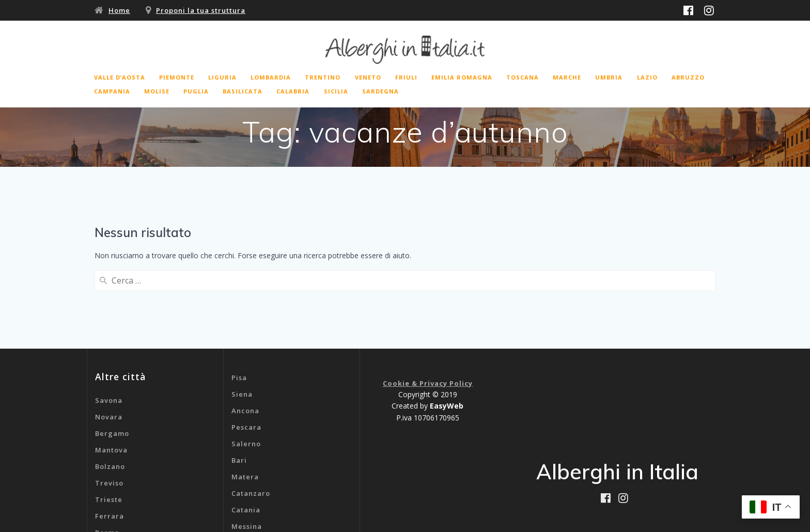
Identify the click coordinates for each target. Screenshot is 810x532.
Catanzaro (251, 412)
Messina (247, 445)
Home (119, 10)
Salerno (246, 362)
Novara (109, 335)
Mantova (111, 368)
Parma (107, 451)
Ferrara (110, 434)
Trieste (109, 418)
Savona (109, 319)
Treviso (109, 401)
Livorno (109, 484)
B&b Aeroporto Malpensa (278, 494)
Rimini (107, 467)
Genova (246, 478)
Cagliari (247, 461)
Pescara (246, 346)
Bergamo (112, 352)
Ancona (245, 329)
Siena (242, 312)
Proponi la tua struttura (201, 10)
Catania (246, 428)
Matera (245, 395)
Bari (239, 379)
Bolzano (110, 385)
